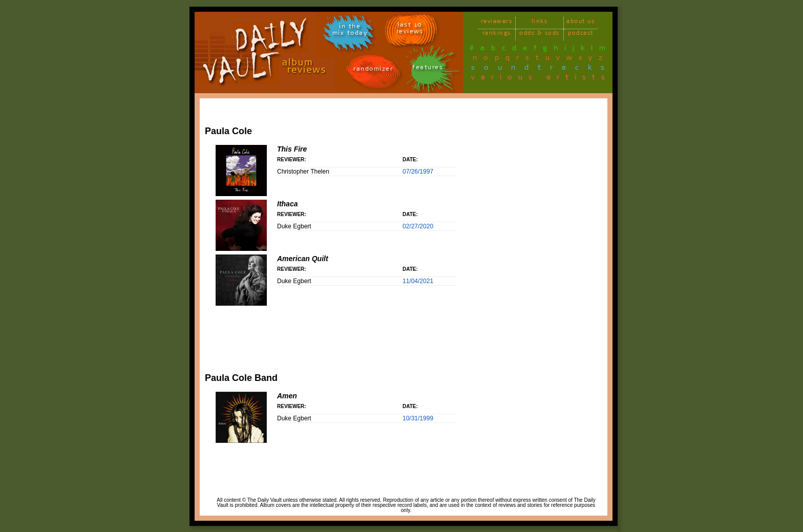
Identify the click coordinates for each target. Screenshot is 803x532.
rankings (497, 35)
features (428, 69)
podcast (581, 35)
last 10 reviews (410, 30)
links (540, 23)
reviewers (497, 23)
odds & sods (540, 35)
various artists (541, 79)
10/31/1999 (418, 418)
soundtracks (542, 69)
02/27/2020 (418, 226)
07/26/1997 (418, 172)
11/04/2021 (418, 281)
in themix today (350, 31)
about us (580, 23)
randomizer (373, 70)
